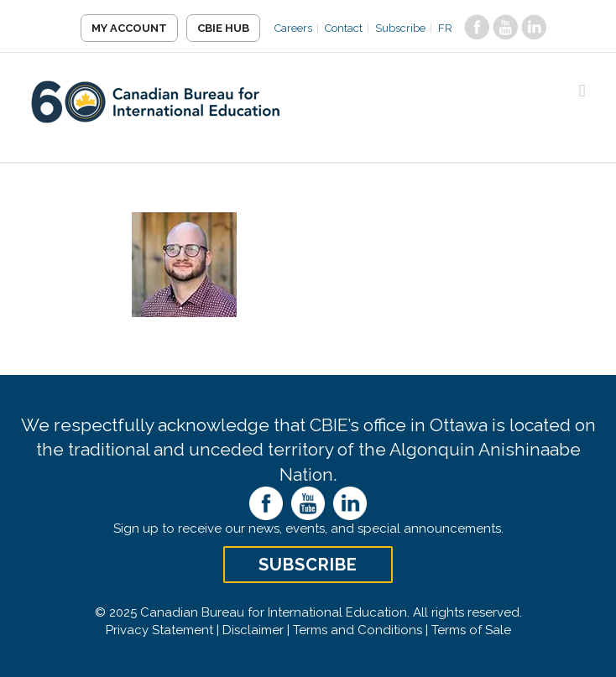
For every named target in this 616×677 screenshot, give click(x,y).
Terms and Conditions (358, 630)
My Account (129, 28)
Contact (344, 28)
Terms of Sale (471, 630)
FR (445, 28)
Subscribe (400, 28)
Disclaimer (253, 630)
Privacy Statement (159, 630)
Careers (293, 28)
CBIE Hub (223, 28)
